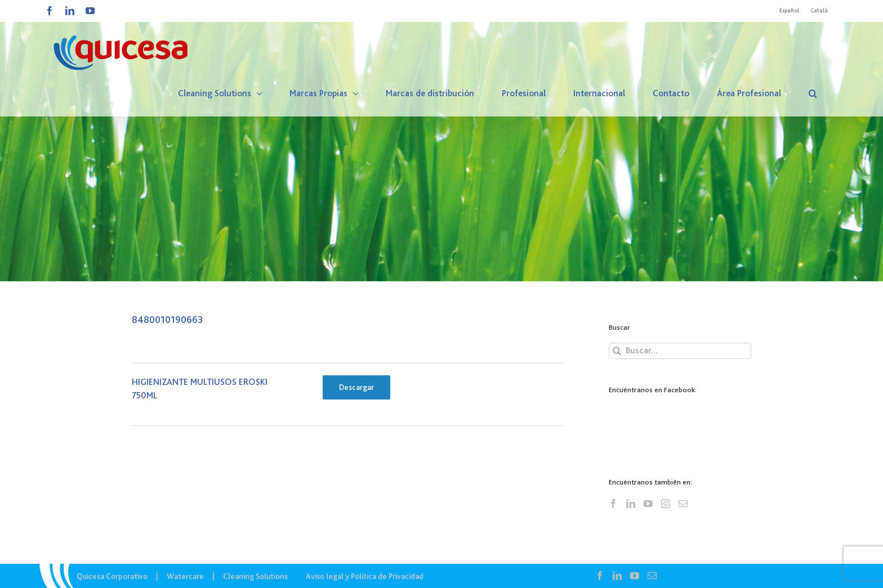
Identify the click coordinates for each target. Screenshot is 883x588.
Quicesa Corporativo (112, 576)
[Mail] (683, 504)
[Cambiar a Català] (819, 11)
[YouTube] (648, 504)
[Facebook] (613, 504)
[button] (813, 93)
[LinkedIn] (631, 504)
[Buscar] (617, 351)
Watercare (185, 576)
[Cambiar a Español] (789, 11)
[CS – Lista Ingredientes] (441, 141)
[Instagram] (666, 504)
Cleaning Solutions (255, 576)
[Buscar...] (680, 351)
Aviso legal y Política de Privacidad (365, 576)
